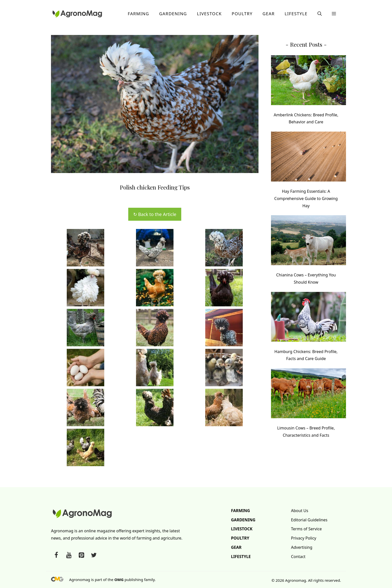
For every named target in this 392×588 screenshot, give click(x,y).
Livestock (209, 14)
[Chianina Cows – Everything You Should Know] (308, 241)
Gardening (173, 14)
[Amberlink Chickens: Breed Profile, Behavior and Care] (308, 81)
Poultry (242, 14)
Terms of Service (306, 529)
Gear (268, 14)
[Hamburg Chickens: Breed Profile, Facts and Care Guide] (308, 318)
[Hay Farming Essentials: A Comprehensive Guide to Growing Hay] (308, 158)
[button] (320, 14)
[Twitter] (94, 555)
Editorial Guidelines (309, 520)
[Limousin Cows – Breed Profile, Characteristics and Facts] (308, 394)
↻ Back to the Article (155, 214)
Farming (138, 14)
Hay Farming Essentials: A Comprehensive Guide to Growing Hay (306, 198)
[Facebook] (56, 555)
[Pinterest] (81, 555)
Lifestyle (296, 14)
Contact (298, 557)
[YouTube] (69, 555)
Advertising (302, 547)
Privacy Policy (304, 538)
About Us (300, 511)
